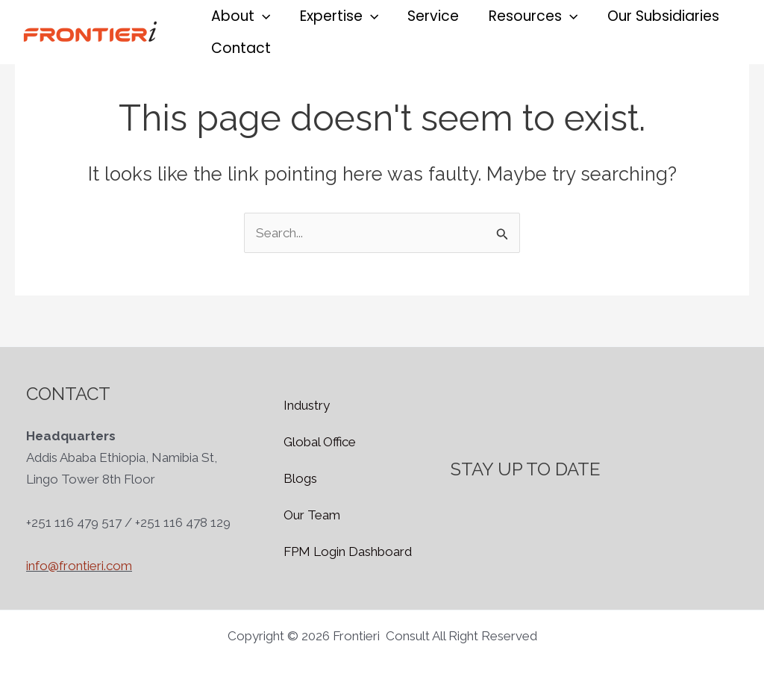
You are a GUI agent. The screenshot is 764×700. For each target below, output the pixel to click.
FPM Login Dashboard (348, 551)
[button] (240, 16)
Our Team (312, 515)
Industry (307, 405)
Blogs (300, 478)
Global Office (320, 442)
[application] (262, 16)
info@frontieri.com (79, 566)
